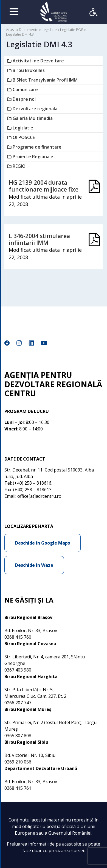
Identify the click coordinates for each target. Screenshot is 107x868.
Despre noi (24, 99)
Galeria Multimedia (33, 118)
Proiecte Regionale (33, 157)
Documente (29, 30)
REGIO (19, 166)
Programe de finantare (37, 147)
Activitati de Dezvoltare (38, 61)
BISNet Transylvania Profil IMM (45, 80)
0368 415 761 (18, 788)
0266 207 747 (18, 703)
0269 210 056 (18, 762)
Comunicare (25, 89)
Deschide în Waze (34, 565)
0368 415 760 (18, 637)
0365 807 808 (18, 736)
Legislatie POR (72, 30)
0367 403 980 (18, 670)
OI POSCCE (24, 137)
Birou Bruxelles (29, 70)
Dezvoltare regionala (35, 109)
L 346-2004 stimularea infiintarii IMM (39, 239)
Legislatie (49, 30)
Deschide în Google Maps (43, 543)
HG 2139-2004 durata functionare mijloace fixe (44, 186)
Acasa (11, 30)
